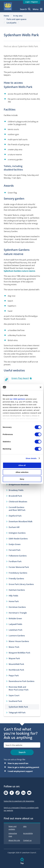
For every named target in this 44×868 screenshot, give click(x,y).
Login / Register (32, 2)
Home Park (14, 601)
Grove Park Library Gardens (21, 584)
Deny (22, 479)
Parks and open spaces (16, 19)
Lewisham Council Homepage (8, 6)
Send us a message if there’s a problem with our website (21, 809)
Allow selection (22, 472)
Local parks (11, 23)
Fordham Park (15, 561)
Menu (38, 9)
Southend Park (15, 701)
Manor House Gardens (19, 641)
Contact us (27, 840)
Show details (31, 458)
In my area (18, 16)
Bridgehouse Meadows (19, 484)
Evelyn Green (15, 544)
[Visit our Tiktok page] (18, 793)
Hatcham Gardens (17, 590)
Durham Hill (14, 527)
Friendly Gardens (16, 579)
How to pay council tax (18, 763)
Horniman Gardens (17, 607)
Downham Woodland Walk (21, 521)
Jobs (25, 826)
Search (25, 9)
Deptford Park (15, 516)
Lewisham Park (15, 630)
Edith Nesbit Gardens (18, 539)
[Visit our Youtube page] (29, 793)
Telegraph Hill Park (17, 713)
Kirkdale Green (15, 618)
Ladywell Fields (15, 624)
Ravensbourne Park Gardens (22, 681)
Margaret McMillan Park (19, 653)
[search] (22, 745)
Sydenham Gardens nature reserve (19, 271)
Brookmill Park (15, 496)
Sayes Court (14, 695)
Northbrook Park (16, 670)
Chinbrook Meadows (18, 502)
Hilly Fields (13, 596)
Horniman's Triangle (18, 613)
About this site (14, 840)
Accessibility (28, 833)
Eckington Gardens (17, 533)
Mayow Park (14, 658)
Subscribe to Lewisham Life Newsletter (19, 801)
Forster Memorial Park (19, 567)
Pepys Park (14, 676)
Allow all (22, 465)
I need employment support (20, 771)
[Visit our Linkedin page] (23, 793)
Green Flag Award (20, 378)
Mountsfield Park (16, 664)
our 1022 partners (17, 399)
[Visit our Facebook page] (12, 793)
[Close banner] (40, 387)
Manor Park (14, 647)
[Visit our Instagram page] (6, 793)
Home (6, 16)
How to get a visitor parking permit (23, 767)
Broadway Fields (16, 490)
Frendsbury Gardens (18, 573)
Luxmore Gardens (17, 636)
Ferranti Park (15, 550)
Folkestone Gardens (18, 556)
